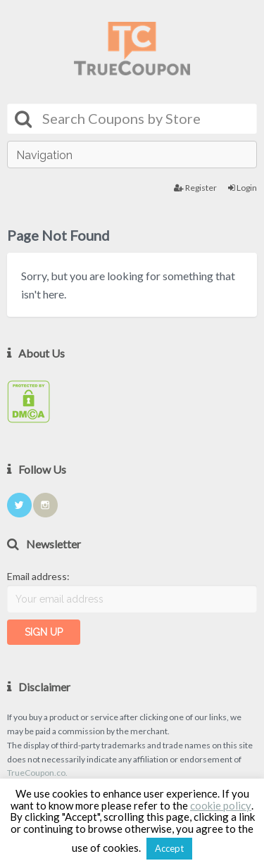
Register (195, 188)
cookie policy (221, 805)
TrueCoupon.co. (37, 773)
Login (243, 188)
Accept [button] (169, 848)
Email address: (38, 576)
